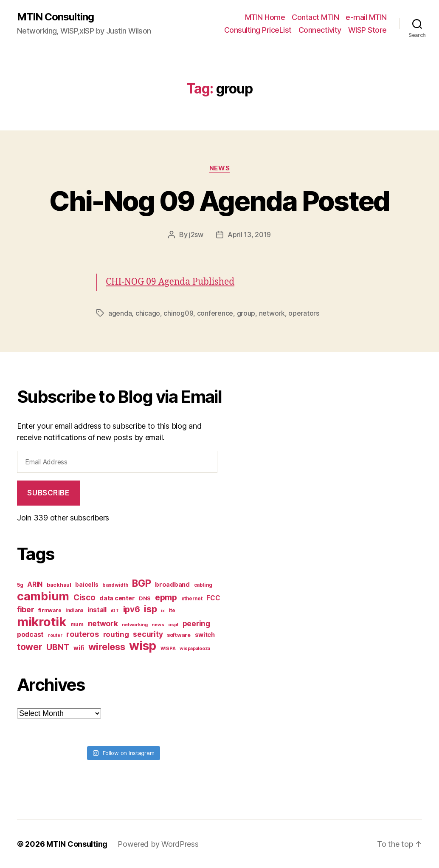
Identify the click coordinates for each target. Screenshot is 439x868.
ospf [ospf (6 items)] (173, 625)
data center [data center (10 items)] (117, 598)
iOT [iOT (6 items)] (115, 611)
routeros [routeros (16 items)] (83, 634)
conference (215, 313)
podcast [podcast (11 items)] (30, 635)
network (272, 313)
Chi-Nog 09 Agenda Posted (219, 201)
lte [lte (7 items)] (172, 611)
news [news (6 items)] (158, 625)
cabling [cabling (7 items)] (203, 585)
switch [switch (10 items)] (205, 635)
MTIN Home (265, 17)
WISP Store (367, 30)
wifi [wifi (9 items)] (79, 648)
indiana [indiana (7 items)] (74, 611)
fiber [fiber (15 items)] (26, 609)
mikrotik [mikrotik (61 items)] (42, 622)
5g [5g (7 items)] (20, 585)
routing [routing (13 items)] (116, 634)
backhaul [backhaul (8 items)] (59, 585)
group (246, 313)
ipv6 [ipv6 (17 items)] (132, 609)
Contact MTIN (315, 17)
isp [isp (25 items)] (150, 609)
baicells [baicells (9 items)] (87, 585)
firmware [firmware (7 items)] (50, 611)
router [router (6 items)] (55, 635)
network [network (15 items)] (103, 623)
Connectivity (320, 30)
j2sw (196, 235)
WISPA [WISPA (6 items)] (168, 649)
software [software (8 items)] (179, 635)
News (219, 168)
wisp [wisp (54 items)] (143, 646)
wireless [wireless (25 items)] (107, 647)
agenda (120, 313)
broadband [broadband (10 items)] (172, 584)
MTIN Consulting (55, 17)
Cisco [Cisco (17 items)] (84, 598)
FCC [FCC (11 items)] (213, 598)
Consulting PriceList (258, 30)
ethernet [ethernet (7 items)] (192, 599)
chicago (148, 313)
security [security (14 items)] (148, 634)
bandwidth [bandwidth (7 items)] (115, 585)
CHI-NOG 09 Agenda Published (170, 282)
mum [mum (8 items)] (77, 624)
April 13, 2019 (249, 235)
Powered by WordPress (158, 844)
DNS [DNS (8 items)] (145, 598)
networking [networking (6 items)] (135, 625)
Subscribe (48, 493)
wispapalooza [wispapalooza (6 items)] (195, 649)
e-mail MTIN (366, 17)
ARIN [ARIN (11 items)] (35, 584)
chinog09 (178, 313)
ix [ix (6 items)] (163, 611)
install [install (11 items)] (97, 610)
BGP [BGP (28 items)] (141, 583)
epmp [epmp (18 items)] (166, 597)
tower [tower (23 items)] (30, 647)
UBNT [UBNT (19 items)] (58, 647)
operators (304, 313)
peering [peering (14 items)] (196, 623)
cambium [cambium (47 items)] (43, 596)
